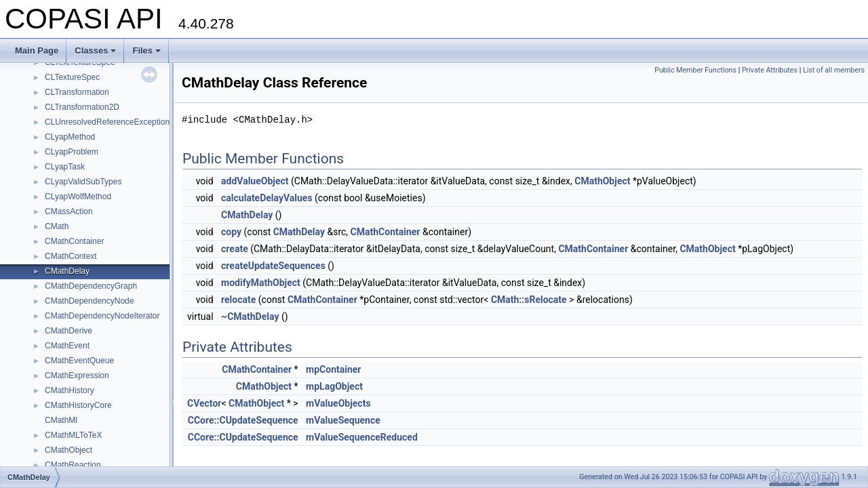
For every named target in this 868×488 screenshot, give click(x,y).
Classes (95, 50)
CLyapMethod (70, 137)
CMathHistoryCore (78, 405)
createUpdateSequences (273, 266)
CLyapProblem (72, 152)
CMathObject (68, 450)
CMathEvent (67, 346)
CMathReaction (73, 465)
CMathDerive (68, 331)
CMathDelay (67, 271)
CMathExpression (77, 375)
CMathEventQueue (79, 361)
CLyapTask (65, 167)
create (235, 249)
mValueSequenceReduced (362, 437)
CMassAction (69, 211)
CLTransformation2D (82, 107)
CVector (204, 403)
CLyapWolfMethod (78, 197)
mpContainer (333, 369)
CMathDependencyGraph (91, 286)
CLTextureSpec (72, 77)
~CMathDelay (250, 317)
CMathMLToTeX (73, 435)
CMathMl (61, 420)
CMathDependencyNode (89, 301)
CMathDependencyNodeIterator (102, 316)
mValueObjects (338, 403)
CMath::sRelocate (529, 300)
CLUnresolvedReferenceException (107, 122)
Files (146, 50)
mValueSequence (343, 420)
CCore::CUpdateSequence (243, 420)
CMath (57, 226)
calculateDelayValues (267, 198)
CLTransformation (77, 92)
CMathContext (71, 256)
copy (231, 232)
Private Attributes (770, 70)
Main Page (37, 50)
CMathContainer (74, 241)
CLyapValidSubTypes (83, 182)
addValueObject (255, 181)
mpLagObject (334, 386)
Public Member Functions (695, 70)
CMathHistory (70, 390)
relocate (238, 300)
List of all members (834, 70)
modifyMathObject (261, 283)
